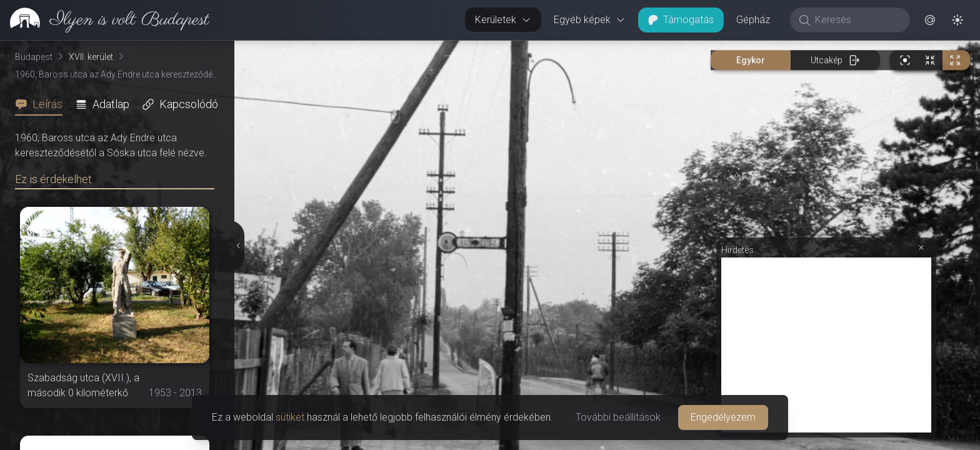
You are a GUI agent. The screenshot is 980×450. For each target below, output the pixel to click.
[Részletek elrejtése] (237, 246)
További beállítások (618, 417)
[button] (930, 20)
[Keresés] (857, 20)
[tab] (42, 104)
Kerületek (503, 20)
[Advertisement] (826, 345)
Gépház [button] (753, 20)
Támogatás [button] (681, 20)
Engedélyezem (723, 417)
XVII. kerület (91, 57)
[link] (105, 20)
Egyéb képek (590, 20)
